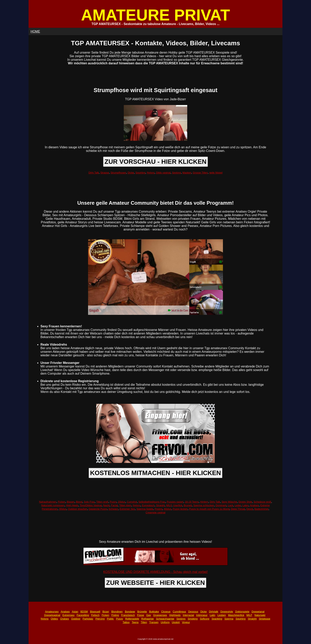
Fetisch (95, 615)
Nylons (151, 173)
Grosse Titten (200, 173)
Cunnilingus (179, 612)
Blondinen (117, 612)
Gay (148, 615)
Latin (212, 615)
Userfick (178, 505)
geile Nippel (216, 173)
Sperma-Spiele (145, 509)
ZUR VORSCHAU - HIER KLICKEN (155, 162)
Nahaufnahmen (48, 502)
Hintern (204, 502)
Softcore (205, 619)
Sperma (229, 619)
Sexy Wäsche (229, 502)
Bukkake (154, 612)
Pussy (113, 502)
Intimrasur (202, 615)
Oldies (54, 619)
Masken (187, 173)
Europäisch (148, 505)
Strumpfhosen (118, 173)
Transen (154, 622)
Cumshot (132, 502)
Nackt (106, 505)
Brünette (142, 612)
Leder (238, 505)
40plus (168, 509)
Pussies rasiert (175, 502)
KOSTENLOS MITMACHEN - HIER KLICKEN (155, 473)
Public (110, 619)
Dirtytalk (214, 612)
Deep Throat (238, 509)
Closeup (166, 612)
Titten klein (125, 505)
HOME (35, 31)
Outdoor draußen (77, 509)
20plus (122, 502)
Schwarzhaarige (165, 619)
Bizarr (106, 612)
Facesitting (83, 615)
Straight (160, 505)
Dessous (193, 612)
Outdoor (76, 619)
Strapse (105, 173)
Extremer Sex (127, 509)
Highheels (175, 615)
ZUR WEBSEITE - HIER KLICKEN (155, 583)
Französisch (128, 615)
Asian (75, 612)
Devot (250, 509)
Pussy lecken (180, 509)
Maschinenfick (236, 615)
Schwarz (113, 509)
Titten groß (102, 502)
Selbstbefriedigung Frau (152, 502)
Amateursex (52, 612)
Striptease (265, 619)
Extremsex (68, 615)
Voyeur (186, 622)
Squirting (141, 173)
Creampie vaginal (155, 512)
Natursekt (260, 615)
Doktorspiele (242, 612)
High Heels (72, 505)
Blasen (71, 502)
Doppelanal (258, 612)
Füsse (141, 615)
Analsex (254, 505)
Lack (231, 505)
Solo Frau (89, 502)
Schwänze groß (263, 502)
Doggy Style (245, 502)
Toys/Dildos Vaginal (91, 505)
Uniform (165, 622)
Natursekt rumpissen (53, 505)
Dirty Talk (94, 173)
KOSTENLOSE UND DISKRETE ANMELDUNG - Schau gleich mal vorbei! (155, 572)
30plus (63, 509)
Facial (114, 505)
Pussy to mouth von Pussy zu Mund (209, 509)
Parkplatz (88, 619)
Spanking (217, 619)
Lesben (222, 615)
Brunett (188, 505)
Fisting (115, 615)
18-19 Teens (192, 502)
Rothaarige (147, 619)
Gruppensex (160, 615)
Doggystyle (227, 612)
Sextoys (177, 173)
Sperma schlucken (204, 505)
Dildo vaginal (163, 173)
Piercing (100, 619)
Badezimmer (262, 509)
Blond (79, 502)
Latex (245, 505)
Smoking (193, 619)
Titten (144, 622)
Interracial (188, 615)
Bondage (130, 612)
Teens (135, 622)
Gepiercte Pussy (98, 509)
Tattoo (126, 622)
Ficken (62, 502)
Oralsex (64, 619)
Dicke (131, 173)
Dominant (221, 505)
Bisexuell (95, 612)
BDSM (84, 612)
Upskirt (176, 622)
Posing (159, 509)
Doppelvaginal (52, 615)
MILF (169, 505)
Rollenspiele (132, 619)
